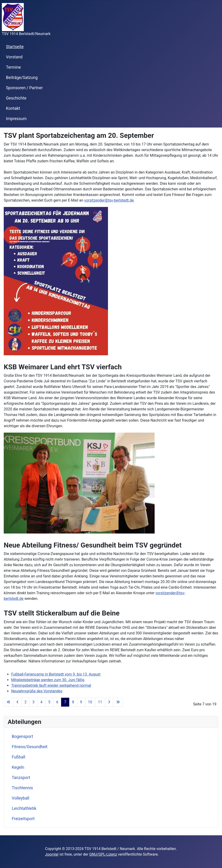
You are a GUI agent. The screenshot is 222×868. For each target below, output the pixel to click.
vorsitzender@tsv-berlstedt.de (109, 200)
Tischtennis (23, 788)
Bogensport (23, 736)
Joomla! (52, 854)
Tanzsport (21, 778)
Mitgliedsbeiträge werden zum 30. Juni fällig (48, 680)
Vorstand (14, 57)
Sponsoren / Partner (24, 88)
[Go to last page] (118, 702)
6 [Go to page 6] (57, 702)
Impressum (16, 119)
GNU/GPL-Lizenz (103, 854)
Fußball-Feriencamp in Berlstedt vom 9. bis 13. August (56, 674)
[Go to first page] (9, 702)
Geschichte (16, 98)
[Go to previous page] (17, 702)
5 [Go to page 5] (49, 702)
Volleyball (21, 798)
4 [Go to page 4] (41, 702)
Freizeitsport (23, 819)
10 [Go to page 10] (90, 702)
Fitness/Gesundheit (30, 747)
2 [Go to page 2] (26, 702)
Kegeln (18, 767)
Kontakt (13, 108)
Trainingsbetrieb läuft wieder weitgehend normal (51, 685)
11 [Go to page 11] (100, 702)
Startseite (15, 47)
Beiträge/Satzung (22, 78)
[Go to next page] (109, 702)
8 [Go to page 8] (73, 702)
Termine (14, 67)
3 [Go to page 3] (33, 702)
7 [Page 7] (65, 702)
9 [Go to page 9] (81, 702)
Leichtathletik (24, 808)
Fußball (19, 757)
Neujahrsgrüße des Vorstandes (37, 691)
